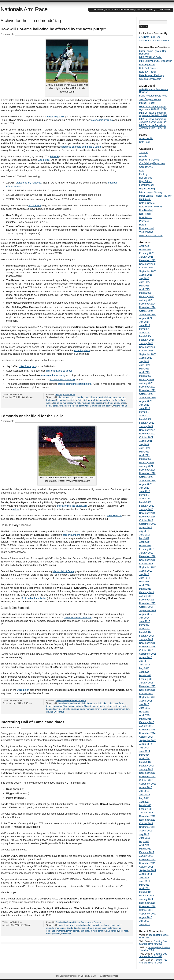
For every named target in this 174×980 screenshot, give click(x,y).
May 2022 (144, 412)
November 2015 (147, 690)
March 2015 (145, 719)
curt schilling (105, 397)
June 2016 (145, 665)
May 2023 (144, 369)
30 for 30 (144, 153)
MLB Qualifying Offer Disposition (156, 61)
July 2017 (144, 618)
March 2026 (145, 250)
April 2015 (144, 715)
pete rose (124, 931)
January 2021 (146, 466)
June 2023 (145, 365)
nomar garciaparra (55, 406)
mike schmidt (99, 931)
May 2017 (144, 625)
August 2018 (146, 571)
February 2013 (147, 809)
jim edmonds (102, 400)
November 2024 (147, 307)
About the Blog (147, 138)
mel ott (62, 709)
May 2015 (144, 712)
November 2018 (147, 560)
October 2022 (146, 394)
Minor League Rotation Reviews (155, 196)
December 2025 (147, 260)
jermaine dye (96, 706)
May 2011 (144, 885)
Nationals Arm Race (24, 9)
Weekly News (146, 232)
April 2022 (144, 416)
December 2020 (147, 470)
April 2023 (144, 372)
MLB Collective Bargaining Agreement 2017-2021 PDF (153, 120)
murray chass (120, 403)
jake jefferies (77, 400)
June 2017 (145, 621)
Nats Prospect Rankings (152, 75)
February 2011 (147, 896)
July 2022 (144, 405)
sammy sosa (85, 406)
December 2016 (147, 643)
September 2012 (148, 827)
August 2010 (146, 917)
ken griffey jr (114, 400)
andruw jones (97, 925)
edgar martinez (119, 397)
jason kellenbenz (110, 928)
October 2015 (146, 694)
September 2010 (148, 914)
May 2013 (144, 798)
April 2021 (144, 455)
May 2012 (144, 842)
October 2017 (146, 607)
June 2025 (145, 282)
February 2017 (147, 636)
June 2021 (145, 448)
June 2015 (145, 708)
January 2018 (146, 596)
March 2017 (145, 632)
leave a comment (10, 727)
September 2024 (148, 315)
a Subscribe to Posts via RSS (154, 41)
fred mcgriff (52, 400)
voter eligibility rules (102, 120)
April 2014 (144, 759)
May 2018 (144, 582)
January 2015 (146, 726)
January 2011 (146, 899)
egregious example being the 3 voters (81, 147)
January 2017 (146, 639)
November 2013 (147, 777)
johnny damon (73, 931)
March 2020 (145, 502)
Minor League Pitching (151, 192)
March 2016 (145, 675)
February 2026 (147, 253)
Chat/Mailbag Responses (152, 163)
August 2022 (146, 401)
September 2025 (148, 271)
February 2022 (147, 423)
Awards (59, 394)
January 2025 (146, 300)
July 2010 (144, 921)
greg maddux (75, 706)
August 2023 (146, 358)
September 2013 (148, 784)
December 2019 (147, 513)
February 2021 (147, 463)
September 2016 (148, 654)
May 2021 (144, 452)
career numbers (71, 535)
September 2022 (148, 398)
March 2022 (145, 419)
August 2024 (146, 318)
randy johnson (102, 709)
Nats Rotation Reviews (151, 207)
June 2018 (145, 578)
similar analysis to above (59, 371)
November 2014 (147, 733)
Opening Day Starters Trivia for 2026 (153, 943)
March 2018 (145, 589)
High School (145, 181)
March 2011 (145, 892)
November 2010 (147, 906)
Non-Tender (145, 214)
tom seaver (107, 406)
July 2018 (144, 574)
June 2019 (145, 535)
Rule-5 (143, 225)
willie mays (59, 712)
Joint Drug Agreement (150, 99)
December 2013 (147, 773)
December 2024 (147, 304)
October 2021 (146, 437)
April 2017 (144, 629)
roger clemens (71, 406)
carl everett (75, 703)
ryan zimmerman (117, 709)
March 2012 (145, 849)
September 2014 (148, 740)
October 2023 (146, 351)
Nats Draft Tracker (148, 68)
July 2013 (144, 791)
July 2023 (144, 361)
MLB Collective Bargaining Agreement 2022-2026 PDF (153, 127)
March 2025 (145, 293)
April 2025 (144, 289)
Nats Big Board (147, 65)
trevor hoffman (120, 406)
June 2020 (145, 491)
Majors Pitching (147, 189)
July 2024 (144, 322)
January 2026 (146, 257)
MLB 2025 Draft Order (150, 57)
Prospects (144, 221)
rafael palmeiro (53, 934)
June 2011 (145, 881)
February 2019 (147, 549)
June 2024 (145, 325)
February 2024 (147, 340)
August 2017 (146, 614)
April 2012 (144, 845)
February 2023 (147, 380)
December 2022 (147, 387)
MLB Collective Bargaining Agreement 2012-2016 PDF (153, 114)
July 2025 (144, 278)
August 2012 (146, 831)
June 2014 (145, 751)
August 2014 (146, 744)
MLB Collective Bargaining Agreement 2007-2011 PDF (153, 108)
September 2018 (148, 567)
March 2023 (145, 376)
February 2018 (147, 592)
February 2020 (147, 506)
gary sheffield (64, 400)
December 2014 (147, 730)
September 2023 (148, 354)
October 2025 (146, 268)
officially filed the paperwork (72, 506)
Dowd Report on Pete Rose (153, 96)
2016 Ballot (35, 205)
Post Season (146, 218)
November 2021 (147, 434)
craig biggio (60, 928)
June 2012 (145, 838)
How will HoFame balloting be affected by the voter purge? (53, 29)
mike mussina (72, 709)
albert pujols (84, 925)
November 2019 (147, 517)
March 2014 (145, 762)
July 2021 (144, 445)
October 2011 (146, 867)
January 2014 (146, 769)
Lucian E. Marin (89, 976)
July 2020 (144, 488)
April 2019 (144, 542)
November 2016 (147, 647)
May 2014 (144, 755)
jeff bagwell (89, 400)
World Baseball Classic (151, 236)
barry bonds (77, 397)
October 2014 (146, 737)
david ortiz (72, 928)
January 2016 (146, 683)
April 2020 (144, 499)
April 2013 (144, 802)
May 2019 (144, 538)
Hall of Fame (69, 394)
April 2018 (144, 585)
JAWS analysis (28, 366)
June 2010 (145, 925)
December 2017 (147, 600)
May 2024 (144, 329)
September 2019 (148, 524)
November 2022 (147, 390)
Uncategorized (147, 228)
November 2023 (147, 347)
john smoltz (122, 706)
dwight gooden (89, 703)
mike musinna (83, 403)
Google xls (44, 160)
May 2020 (144, 495)
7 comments (7, 34)
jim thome (61, 931)
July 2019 (144, 531)
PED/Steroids (114, 515)
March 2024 (145, 336)
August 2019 (146, 528)
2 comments (7, 421)
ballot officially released (29, 183)
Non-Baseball (146, 210)
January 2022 (146, 426)
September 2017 (148, 611)
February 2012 (147, 852)
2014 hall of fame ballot (33, 598)
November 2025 (147, 264)
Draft (142, 171)
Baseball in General (65, 700)
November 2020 (147, 473)
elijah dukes (102, 703)
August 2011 (146, 874)
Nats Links (145, 142)
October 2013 (146, 780)
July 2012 (144, 834)
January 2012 (146, 856)
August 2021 (146, 441)
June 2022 (145, 408)
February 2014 (147, 766)
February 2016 (147, 679)
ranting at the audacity (53, 375)
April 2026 (144, 246)
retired (16, 509)
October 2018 (146, 564)
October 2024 (146, 311)
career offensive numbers (78, 617)
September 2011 (148, 870)
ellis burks (113, 703)
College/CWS (146, 167)
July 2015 (144, 704)
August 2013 (146, 787)
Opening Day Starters (150, 79)
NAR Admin (145, 199)
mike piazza (97, 403)
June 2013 (145, 795)
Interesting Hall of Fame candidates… (34, 722)
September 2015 (148, 697)
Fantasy (143, 174)
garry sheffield (61, 706)
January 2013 (146, 813)
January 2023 (146, 383)
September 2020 (148, 481)
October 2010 (146, 910)
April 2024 (144, 333)
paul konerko (112, 931)
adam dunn (63, 925)
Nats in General (94, 922)
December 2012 (147, 816)
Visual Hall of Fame (63, 571)
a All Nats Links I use (150, 37)
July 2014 (144, 748)
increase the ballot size (62, 379)
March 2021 (145, 459)
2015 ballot (23, 690)
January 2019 (146, 553)
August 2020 (146, 484)
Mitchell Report (147, 103)
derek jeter (82, 928)
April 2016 (144, 672)
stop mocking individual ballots (75, 384)
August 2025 (146, 275)
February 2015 (147, 722)
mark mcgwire (69, 403)
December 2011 (147, 860)
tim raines (96, 406)
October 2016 (146, 650)
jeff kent (86, 706)
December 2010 (147, 903)
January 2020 (146, 509)
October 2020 (146, 477)
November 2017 (147, 603)
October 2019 (146, 520)
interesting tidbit (55, 117)
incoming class (82, 350)
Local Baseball (147, 185)
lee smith (57, 403)
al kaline (73, 925)
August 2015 (146, 701)
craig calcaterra (91, 397)
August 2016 (146, 657)
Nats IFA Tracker (148, 72)
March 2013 (145, 805)
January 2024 (146, 343)
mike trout (108, 403)
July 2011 (144, 878)
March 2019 (145, 546)
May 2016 (144, 668)
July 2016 (144, 661)
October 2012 (146, 823)
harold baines (94, 928)
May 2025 (144, 286)
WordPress (113, 976)
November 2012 (147, 820)
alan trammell (64, 397)
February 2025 (147, 297)
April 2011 (144, 888)
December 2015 (147, 686)
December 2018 (147, 556)
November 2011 (147, 863)
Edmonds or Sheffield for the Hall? (32, 416)
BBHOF (54, 156)
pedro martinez (87, 709)
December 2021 (147, 430)
